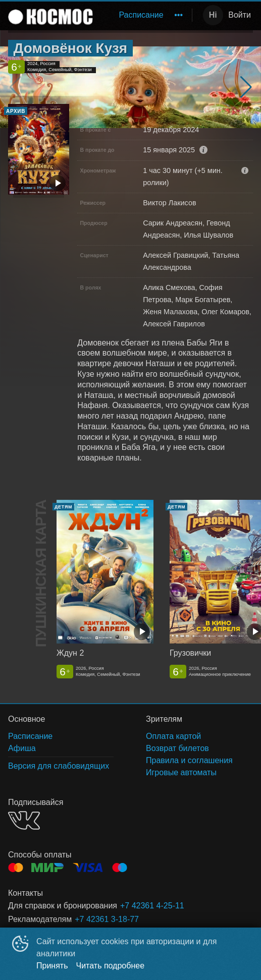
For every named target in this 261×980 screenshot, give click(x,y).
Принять (52, 966)
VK (24, 820)
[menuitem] (141, 15)
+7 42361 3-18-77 (107, 919)
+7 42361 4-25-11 (152, 906)
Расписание (141, 15)
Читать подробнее (111, 966)
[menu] (144, 15)
